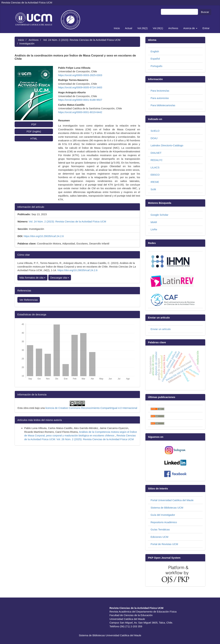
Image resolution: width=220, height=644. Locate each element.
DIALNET (156, 153)
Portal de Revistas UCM (164, 544)
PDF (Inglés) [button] (34, 131)
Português (156, 66)
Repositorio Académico (164, 522)
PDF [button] (34, 124)
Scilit (153, 189)
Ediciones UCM (159, 537)
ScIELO (155, 131)
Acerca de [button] (190, 28)
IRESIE (155, 182)
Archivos (173, 28)
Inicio (117, 28)
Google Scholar (159, 215)
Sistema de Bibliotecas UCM (167, 508)
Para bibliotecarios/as (163, 105)
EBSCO (155, 175)
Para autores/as (160, 98)
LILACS (155, 167)
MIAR (154, 222)
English (155, 51)
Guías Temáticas (160, 529)
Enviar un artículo (161, 329)
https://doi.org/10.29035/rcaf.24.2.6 (44, 236)
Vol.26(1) (158, 28)
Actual (129, 28)
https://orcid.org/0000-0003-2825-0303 (80, 75)
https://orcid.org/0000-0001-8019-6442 (80, 112)
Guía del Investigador (163, 515)
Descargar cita (60, 278)
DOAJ (154, 138)
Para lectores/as (160, 91)
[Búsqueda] (179, 12)
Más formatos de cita (32, 278)
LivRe (154, 229)
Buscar (205, 12)
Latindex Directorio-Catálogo (167, 145)
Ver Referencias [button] (29, 300)
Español (155, 59)
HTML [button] (34, 138)
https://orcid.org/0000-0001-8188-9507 (80, 100)
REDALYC (157, 160)
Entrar (206, 28)
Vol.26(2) (142, 28)
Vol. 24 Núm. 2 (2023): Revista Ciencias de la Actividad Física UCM (82, 40)
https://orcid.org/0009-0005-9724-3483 (80, 87)
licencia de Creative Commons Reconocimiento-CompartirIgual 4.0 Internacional (91, 408)
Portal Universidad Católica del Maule (172, 500)
